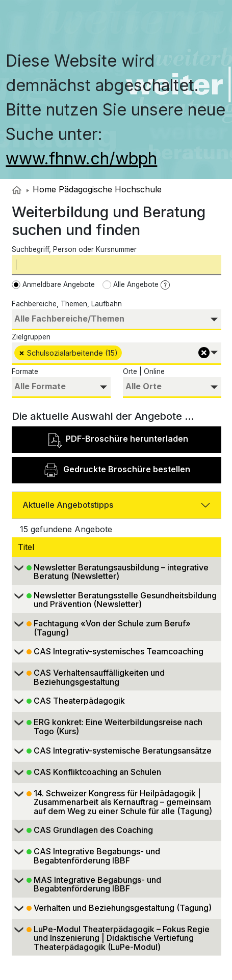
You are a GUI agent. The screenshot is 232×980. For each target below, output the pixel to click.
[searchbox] (117, 319)
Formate (25, 371)
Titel (27, 547)
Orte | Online (144, 371)
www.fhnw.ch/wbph (81, 158)
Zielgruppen (31, 337)
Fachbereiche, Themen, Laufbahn (67, 304)
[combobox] (117, 320)
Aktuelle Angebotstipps (68, 505)
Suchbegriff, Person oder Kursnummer (74, 249)
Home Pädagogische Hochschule (94, 189)
